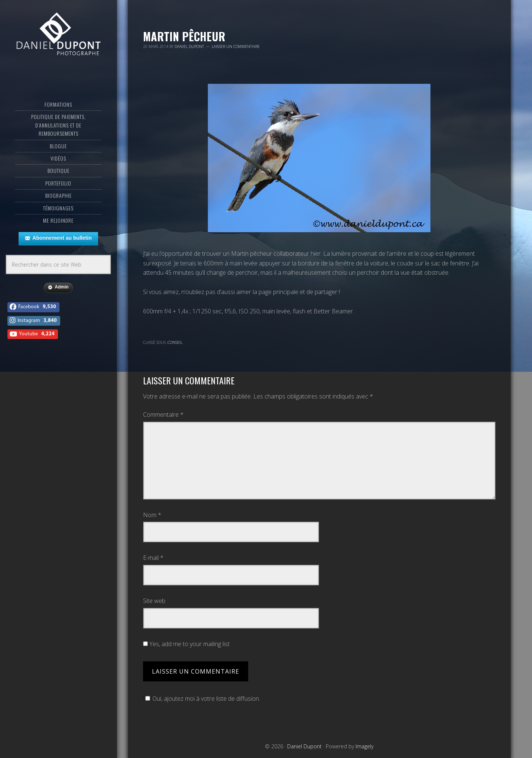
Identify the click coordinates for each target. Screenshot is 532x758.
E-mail (153, 558)
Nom (152, 515)
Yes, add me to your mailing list (186, 644)
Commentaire (163, 415)
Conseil (175, 342)
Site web (154, 601)
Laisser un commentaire (236, 46)
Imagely (364, 746)
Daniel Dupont (59, 35)
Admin (58, 287)
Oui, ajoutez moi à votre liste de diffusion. (202, 699)
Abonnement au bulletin (58, 238)
